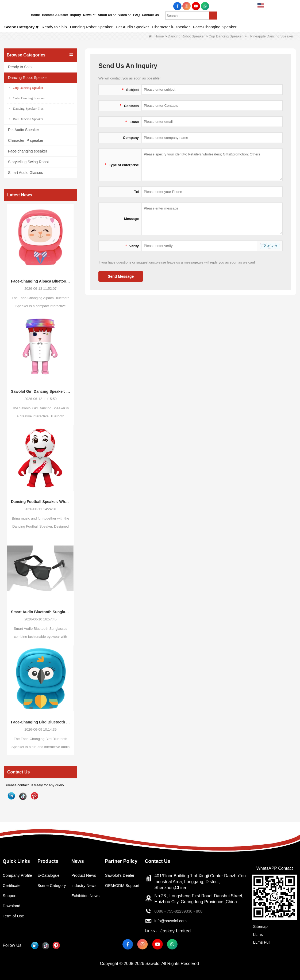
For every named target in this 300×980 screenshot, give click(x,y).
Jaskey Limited (176, 931)
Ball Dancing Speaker (26, 119)
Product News (85, 875)
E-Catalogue (50, 875)
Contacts (129, 106)
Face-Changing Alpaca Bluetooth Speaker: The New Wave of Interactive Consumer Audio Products (41, 281)
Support (10, 903)
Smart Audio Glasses (26, 173)
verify (132, 246)
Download (12, 913)
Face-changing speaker (28, 151)
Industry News (85, 885)
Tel (136, 192)
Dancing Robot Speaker (186, 36)
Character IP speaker (26, 140)
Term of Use (14, 923)
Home (156, 36)
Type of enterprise (122, 165)
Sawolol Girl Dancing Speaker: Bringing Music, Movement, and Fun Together (41, 391)
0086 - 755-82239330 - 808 (182, 911)
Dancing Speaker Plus (26, 108)
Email (132, 122)
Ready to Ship (20, 67)
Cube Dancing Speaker (27, 98)
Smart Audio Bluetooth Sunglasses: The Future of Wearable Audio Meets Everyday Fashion (41, 612)
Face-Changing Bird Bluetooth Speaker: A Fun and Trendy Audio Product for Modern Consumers (41, 722)
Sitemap (260, 926)
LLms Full (261, 940)
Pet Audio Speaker (24, 130)
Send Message (121, 276)
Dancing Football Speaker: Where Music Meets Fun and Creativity (41, 502)
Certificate (12, 892)
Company (131, 138)
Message (131, 219)
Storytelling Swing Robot (28, 162)
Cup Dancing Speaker (226, 36)
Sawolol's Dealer (122, 875)
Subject (130, 90)
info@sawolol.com (173, 921)
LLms (257, 933)
